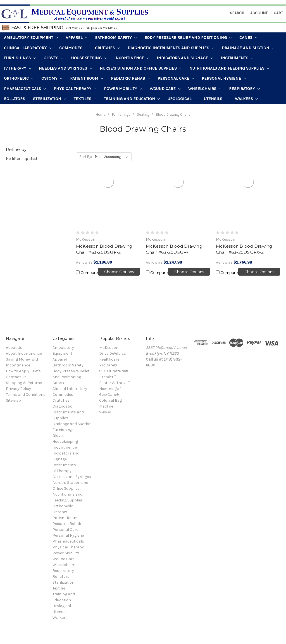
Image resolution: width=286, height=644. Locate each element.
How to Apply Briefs (23, 371)
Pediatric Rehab (130, 78)
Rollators (15, 99)
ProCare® (108, 365)
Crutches (107, 48)
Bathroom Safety (116, 37)
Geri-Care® (109, 395)
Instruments (237, 58)
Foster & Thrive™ (115, 383)
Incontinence (132, 58)
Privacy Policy (18, 389)
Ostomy (52, 78)
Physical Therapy (75, 89)
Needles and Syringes (65, 68)
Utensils (215, 99)
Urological (182, 99)
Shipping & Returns (24, 383)
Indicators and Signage (185, 58)
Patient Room (87, 78)
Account (259, 13)
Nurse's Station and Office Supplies (141, 68)
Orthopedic (19, 78)
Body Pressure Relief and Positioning (188, 37)
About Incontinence (24, 353)
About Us (14, 348)
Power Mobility (123, 89)
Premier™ (108, 377)
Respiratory (244, 89)
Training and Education (132, 99)
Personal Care (176, 78)
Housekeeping (89, 58)
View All (106, 412)
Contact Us (16, 377)
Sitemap (13, 400)
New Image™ (110, 389)
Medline (106, 406)
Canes (248, 37)
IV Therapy (17, 68)
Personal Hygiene (224, 78)
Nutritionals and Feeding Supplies (229, 68)
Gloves (53, 58)
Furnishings (20, 58)
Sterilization (49, 99)
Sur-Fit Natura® (114, 371)
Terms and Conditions (26, 395)
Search (237, 13)
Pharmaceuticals (25, 89)
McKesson (109, 348)
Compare (87, 273)
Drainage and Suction (248, 48)
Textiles (85, 99)
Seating (143, 114)
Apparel (76, 37)
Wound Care (165, 89)
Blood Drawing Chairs (173, 114)
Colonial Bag (110, 400)
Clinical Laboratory (28, 48)
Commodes (73, 48)
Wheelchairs (205, 89)
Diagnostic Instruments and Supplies (171, 48)
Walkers (246, 99)
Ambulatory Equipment (31, 37)
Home (101, 114)
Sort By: (86, 157)
